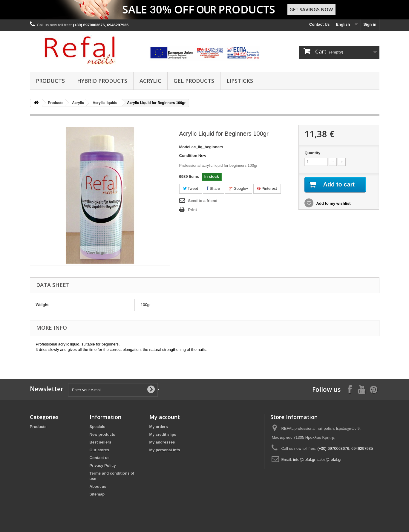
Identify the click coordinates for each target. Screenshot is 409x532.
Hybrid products (102, 81)
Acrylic (150, 81)
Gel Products (194, 81)
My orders (159, 427)
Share (213, 188)
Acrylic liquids (105, 103)
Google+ (239, 188)
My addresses (162, 442)
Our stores (99, 450)
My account (165, 417)
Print (193, 210)
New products (102, 434)
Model (185, 147)
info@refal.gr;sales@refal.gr (317, 460)
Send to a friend (203, 201)
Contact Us (320, 24)
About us (98, 486)
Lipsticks (240, 81)
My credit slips (163, 434)
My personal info (165, 450)
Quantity (312, 153)
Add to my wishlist (333, 203)
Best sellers (101, 442)
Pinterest (267, 188)
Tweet (191, 188)
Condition (188, 156)
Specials (98, 427)
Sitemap (97, 494)
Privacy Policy (103, 465)
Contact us (100, 458)
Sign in (370, 24)
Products (50, 81)
